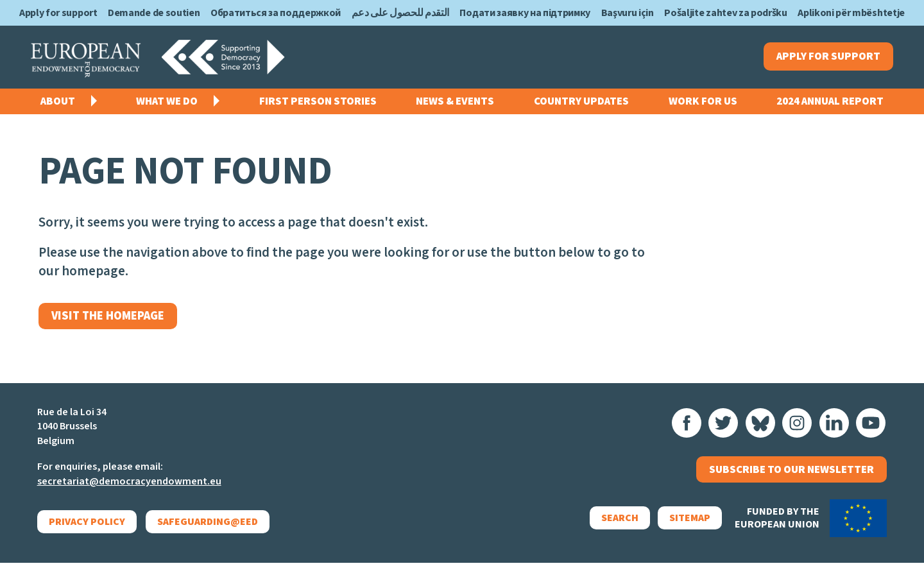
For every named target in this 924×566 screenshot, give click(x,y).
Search (616, 523)
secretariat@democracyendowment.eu (129, 485)
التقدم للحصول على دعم (400, 13)
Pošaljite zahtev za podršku (725, 13)
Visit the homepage (110, 318)
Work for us (703, 103)
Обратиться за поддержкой (276, 13)
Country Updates (581, 103)
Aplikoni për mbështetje (851, 13)
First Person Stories (318, 103)
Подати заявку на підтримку (525, 13)
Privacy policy (87, 525)
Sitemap (686, 523)
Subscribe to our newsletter (791, 474)
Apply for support (58, 13)
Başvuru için (628, 13)
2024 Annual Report (830, 103)
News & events (455, 103)
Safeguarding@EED (208, 525)
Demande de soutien (154, 13)
